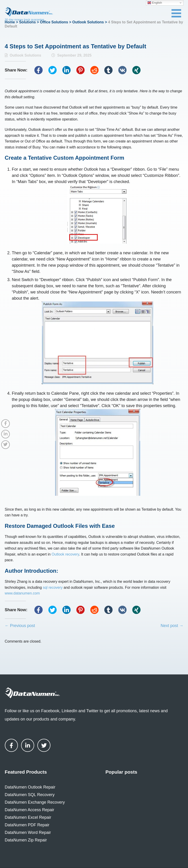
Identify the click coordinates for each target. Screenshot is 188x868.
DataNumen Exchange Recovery (35, 802)
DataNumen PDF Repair (27, 825)
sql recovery (53, 587)
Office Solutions (54, 22)
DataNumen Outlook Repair (30, 787)
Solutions (27, 22)
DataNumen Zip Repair (26, 840)
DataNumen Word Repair (28, 832)
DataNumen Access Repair (30, 810)
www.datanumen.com (22, 593)
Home (10, 22)
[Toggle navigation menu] (176, 13)
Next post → (172, 626)
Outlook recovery (65, 554)
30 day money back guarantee (25, 20)
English (155, 3)
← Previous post (20, 626)
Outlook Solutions (88, 22)
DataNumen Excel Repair (28, 817)
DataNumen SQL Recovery (30, 795)
